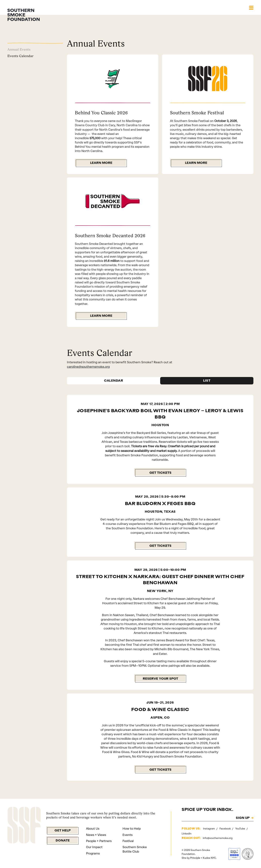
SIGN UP (243, 818)
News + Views (96, 835)
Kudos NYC (209, 858)
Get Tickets (160, 473)
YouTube (240, 829)
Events (128, 835)
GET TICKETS (160, 546)
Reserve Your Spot (160, 679)
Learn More (101, 163)
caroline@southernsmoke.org (88, 367)
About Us (93, 829)
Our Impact (94, 847)
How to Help (132, 829)
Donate (63, 841)
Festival (128, 841)
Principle (195, 858)
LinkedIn (187, 834)
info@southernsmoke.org (218, 838)
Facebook (225, 829)
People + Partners (99, 841)
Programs (93, 853)
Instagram (209, 829)
